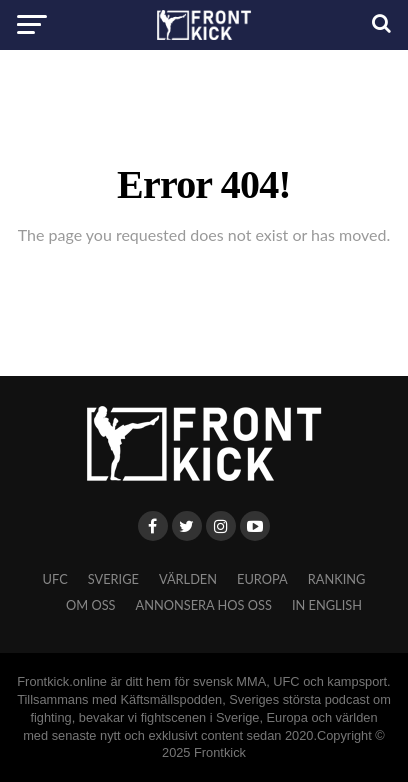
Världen (188, 579)
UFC (55, 579)
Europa (262, 579)
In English (327, 605)
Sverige (113, 579)
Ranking (337, 579)
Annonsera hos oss (204, 605)
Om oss (91, 605)
